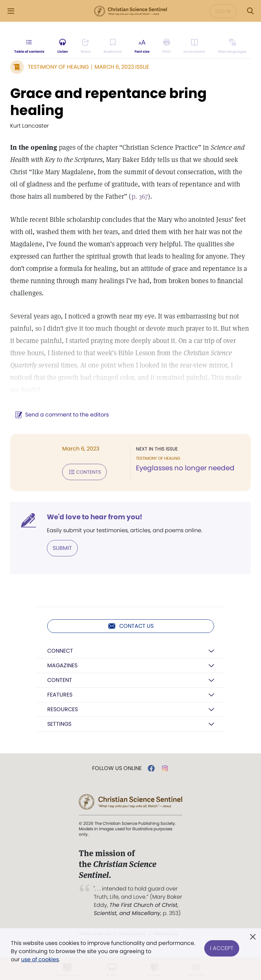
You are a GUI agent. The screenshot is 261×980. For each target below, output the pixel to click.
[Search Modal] (250, 11)
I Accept (222, 947)
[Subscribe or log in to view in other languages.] (232, 46)
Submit (62, 548)
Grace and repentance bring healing (108, 102)
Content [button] (60, 680)
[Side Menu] (11, 11)
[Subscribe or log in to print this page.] (167, 46)
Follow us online (117, 768)
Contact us (131, 626)
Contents (84, 472)
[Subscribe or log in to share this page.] (86, 46)
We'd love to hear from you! (95, 517)
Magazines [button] (62, 665)
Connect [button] (60, 651)
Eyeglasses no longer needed (185, 468)
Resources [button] (63, 709)
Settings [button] (59, 724)
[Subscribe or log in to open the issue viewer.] (194, 46)
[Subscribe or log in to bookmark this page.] (113, 46)
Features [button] (60, 695)
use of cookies (40, 959)
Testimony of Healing (58, 67)
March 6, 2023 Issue (122, 67)
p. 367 (140, 196)
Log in (223, 11)
